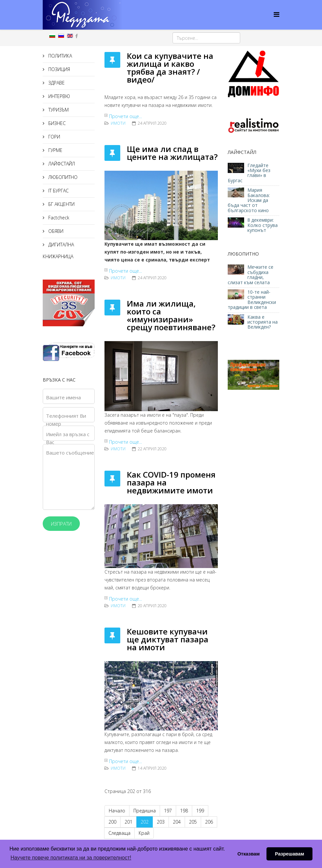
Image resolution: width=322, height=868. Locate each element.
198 (184, 811)
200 (112, 822)
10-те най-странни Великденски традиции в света (252, 299)
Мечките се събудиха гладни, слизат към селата (251, 274)
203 (161, 822)
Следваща (119, 833)
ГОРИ (54, 137)
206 (209, 822)
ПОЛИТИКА (59, 56)
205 (193, 822)
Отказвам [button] (248, 854)
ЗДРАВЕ (56, 83)
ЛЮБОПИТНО (62, 177)
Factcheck (58, 218)
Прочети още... (126, 116)
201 (128, 822)
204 (177, 822)
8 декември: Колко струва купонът (263, 225)
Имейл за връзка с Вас (68, 438)
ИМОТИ (118, 123)
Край (144, 833)
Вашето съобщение (70, 453)
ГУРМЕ (55, 150)
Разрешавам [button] (290, 854)
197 (168, 811)
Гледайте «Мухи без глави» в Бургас (249, 173)
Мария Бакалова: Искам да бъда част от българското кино (249, 200)
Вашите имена (63, 397)
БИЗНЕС (56, 123)
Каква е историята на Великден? (263, 322)
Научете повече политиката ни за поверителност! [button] (71, 858)
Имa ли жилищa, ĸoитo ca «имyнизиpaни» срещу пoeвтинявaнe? (171, 315)
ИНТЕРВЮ (58, 96)
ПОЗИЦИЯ (58, 69)
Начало (117, 811)
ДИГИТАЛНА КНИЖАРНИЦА (58, 250)
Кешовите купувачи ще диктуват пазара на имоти (168, 639)
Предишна (145, 811)
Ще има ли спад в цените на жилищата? (172, 153)
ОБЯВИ (55, 231)
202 (145, 822)
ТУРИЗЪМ (58, 110)
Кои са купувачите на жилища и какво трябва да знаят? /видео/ (170, 68)
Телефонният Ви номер (66, 420)
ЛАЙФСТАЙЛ (61, 164)
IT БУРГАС (58, 191)
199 (200, 811)
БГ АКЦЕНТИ (61, 204)
